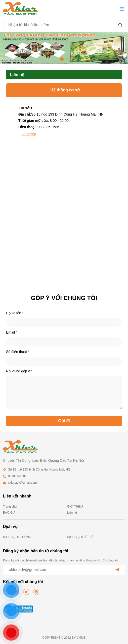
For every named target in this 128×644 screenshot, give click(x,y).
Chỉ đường (29, 134)
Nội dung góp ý (19, 371)
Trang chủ (10, 507)
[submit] (117, 570)
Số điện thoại (18, 352)
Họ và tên (15, 313)
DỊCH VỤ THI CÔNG (17, 537)
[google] (36, 592)
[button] (122, 9)
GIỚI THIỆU (75, 507)
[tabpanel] (64, 217)
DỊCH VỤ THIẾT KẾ (80, 537)
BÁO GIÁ (9, 513)
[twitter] (26, 592)
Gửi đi (64, 421)
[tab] (60, 123)
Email (12, 332)
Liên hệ (72, 513)
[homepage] (21, 8)
